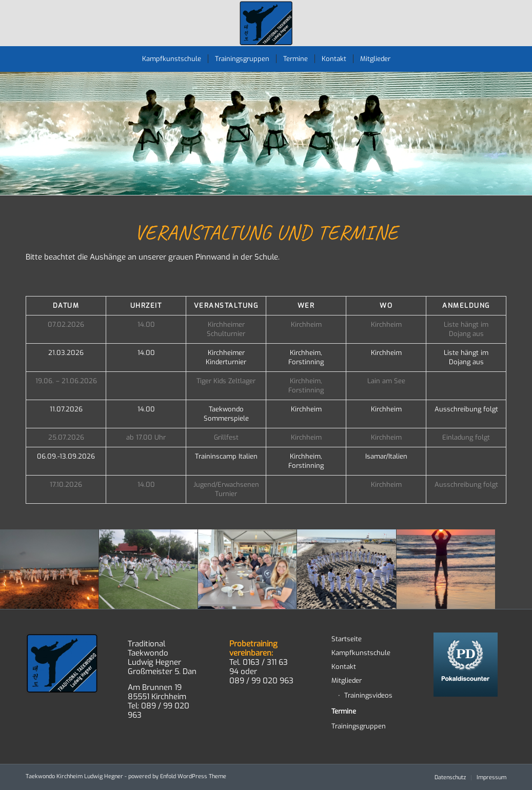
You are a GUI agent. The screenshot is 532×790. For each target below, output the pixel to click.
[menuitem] (172, 59)
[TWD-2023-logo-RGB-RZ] (266, 23)
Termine (344, 711)
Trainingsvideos (368, 695)
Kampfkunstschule (361, 653)
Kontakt (344, 667)
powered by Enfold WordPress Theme (177, 776)
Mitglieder (347, 680)
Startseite (347, 639)
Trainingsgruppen (359, 726)
